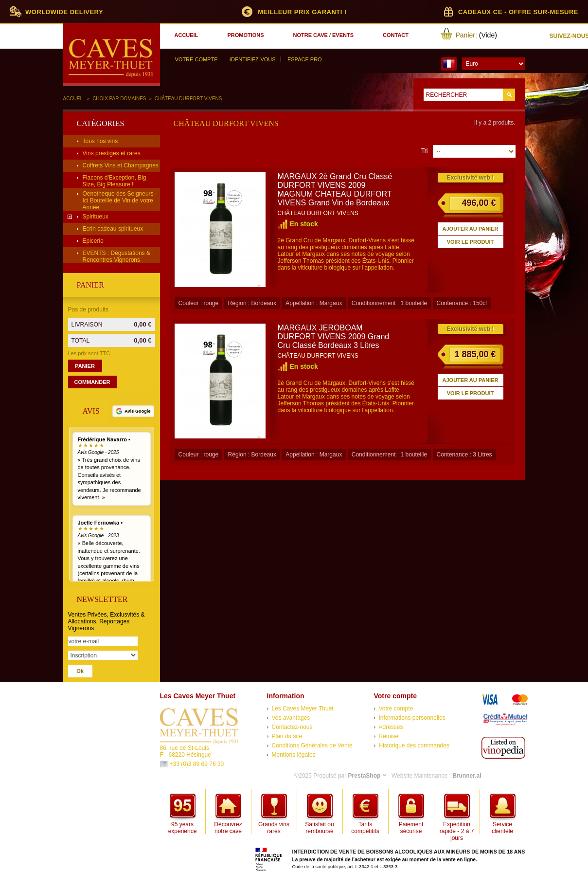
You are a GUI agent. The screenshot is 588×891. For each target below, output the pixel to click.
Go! (509, 95)
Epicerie (93, 241)
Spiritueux (96, 217)
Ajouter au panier (471, 229)
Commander (92, 382)
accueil (187, 35)
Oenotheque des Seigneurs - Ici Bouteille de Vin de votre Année (120, 200)
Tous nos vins (100, 141)
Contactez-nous (292, 727)
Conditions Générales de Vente (312, 746)
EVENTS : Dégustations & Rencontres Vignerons (116, 256)
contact (396, 35)
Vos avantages (291, 718)
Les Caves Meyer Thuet (303, 709)
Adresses (391, 727)
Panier (90, 285)
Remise (389, 736)
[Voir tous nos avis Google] (133, 411)
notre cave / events (323, 35)
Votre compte (196, 59)
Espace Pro (305, 59)
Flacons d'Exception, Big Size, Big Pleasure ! (115, 181)
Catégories (101, 123)
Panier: (466, 35)
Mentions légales (294, 755)
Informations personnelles (412, 718)
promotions (245, 35)
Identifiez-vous (253, 59)
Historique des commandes (414, 746)
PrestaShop (365, 776)
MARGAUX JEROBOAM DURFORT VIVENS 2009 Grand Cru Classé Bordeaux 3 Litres (334, 336)
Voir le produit (471, 242)
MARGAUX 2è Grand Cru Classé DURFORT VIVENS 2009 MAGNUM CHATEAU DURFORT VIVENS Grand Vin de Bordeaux (335, 190)
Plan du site (287, 736)
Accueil (74, 99)
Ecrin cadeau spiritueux (113, 229)
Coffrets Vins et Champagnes (121, 165)
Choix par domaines (119, 99)
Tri (425, 151)
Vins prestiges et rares (112, 153)
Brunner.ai (467, 776)
